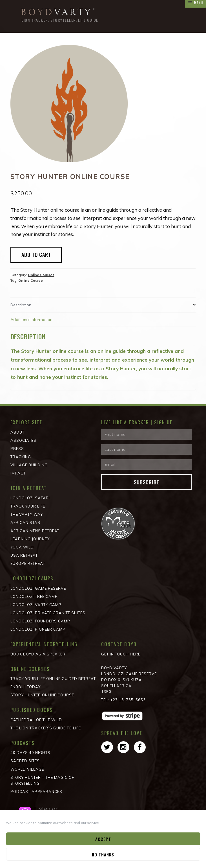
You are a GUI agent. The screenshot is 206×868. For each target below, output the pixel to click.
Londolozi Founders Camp (40, 621)
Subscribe (147, 482)
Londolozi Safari (30, 498)
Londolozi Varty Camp (36, 605)
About (17, 432)
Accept (103, 839)
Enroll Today (26, 687)
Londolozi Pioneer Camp (38, 629)
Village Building (29, 465)
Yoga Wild (22, 547)
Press (17, 449)
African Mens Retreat (35, 531)
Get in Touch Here (121, 654)
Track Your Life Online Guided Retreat (53, 679)
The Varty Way (27, 514)
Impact (18, 473)
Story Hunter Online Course (42, 695)
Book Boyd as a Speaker (38, 654)
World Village (27, 769)
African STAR (25, 522)
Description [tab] (21, 305)
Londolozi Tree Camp (34, 596)
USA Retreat (24, 555)
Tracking (21, 457)
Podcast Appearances (36, 792)
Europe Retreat (28, 563)
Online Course (31, 280)
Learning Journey (30, 539)
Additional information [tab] (31, 320)
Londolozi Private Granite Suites (48, 613)
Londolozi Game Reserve (38, 588)
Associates (23, 440)
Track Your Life (28, 506)
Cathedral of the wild (36, 720)
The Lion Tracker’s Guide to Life (46, 728)
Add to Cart (36, 255)
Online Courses (41, 275)
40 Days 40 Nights (30, 753)
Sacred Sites (25, 761)
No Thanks (103, 854)
